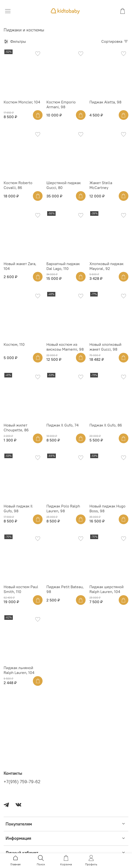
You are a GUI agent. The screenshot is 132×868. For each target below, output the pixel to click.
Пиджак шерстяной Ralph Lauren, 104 (106, 589)
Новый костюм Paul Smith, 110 (21, 589)
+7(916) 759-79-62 (22, 782)
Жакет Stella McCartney (101, 185)
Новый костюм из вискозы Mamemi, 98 (65, 347)
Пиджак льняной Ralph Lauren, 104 (19, 670)
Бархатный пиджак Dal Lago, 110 (63, 266)
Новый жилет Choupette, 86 (16, 427)
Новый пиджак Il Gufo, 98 (18, 508)
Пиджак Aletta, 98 (105, 102)
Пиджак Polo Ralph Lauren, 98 (63, 508)
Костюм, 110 (14, 344)
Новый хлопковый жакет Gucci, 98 (105, 347)
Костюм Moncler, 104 (22, 102)
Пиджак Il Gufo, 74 (62, 425)
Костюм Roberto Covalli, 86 (18, 185)
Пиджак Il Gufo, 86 (106, 425)
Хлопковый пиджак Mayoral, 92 (106, 266)
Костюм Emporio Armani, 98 (61, 104)
